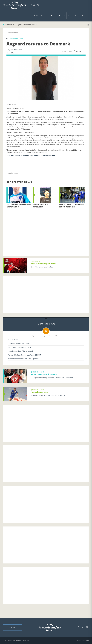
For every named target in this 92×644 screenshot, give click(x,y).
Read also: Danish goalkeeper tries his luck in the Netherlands (31, 155)
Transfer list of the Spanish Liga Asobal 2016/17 (24, 355)
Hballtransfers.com (40, 16)
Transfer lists (73, 16)
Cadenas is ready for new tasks (19, 344)
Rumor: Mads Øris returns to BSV (19, 347)
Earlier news (12, 33)
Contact (62, 16)
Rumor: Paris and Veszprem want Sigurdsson (24, 359)
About (53, 16)
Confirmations (13, 340)
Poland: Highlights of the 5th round (20, 351)
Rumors (84, 16)
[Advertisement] (46, 230)
